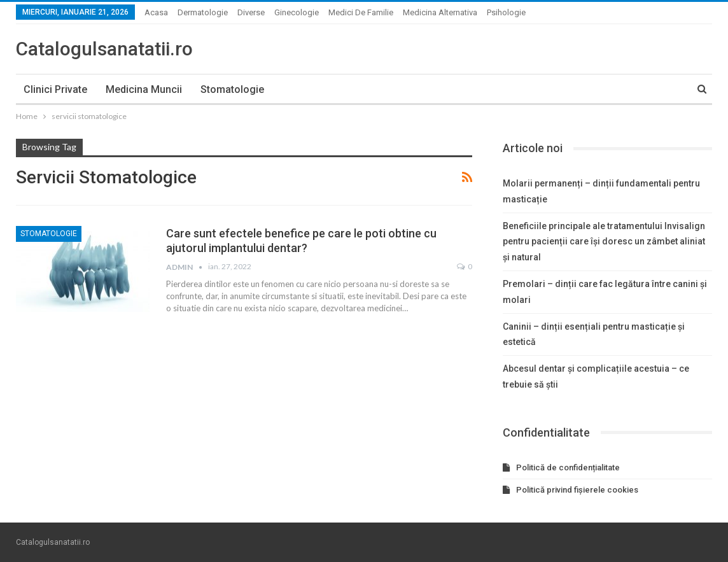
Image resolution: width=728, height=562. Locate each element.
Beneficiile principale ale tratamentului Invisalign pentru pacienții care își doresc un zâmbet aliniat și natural (604, 242)
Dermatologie (203, 12)
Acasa (156, 12)
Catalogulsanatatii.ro (104, 49)
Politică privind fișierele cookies (577, 490)
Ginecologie (297, 12)
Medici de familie (361, 12)
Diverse (251, 12)
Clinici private (55, 89)
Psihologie (506, 12)
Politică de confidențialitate (568, 467)
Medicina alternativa (440, 12)
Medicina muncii (144, 89)
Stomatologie (232, 89)
